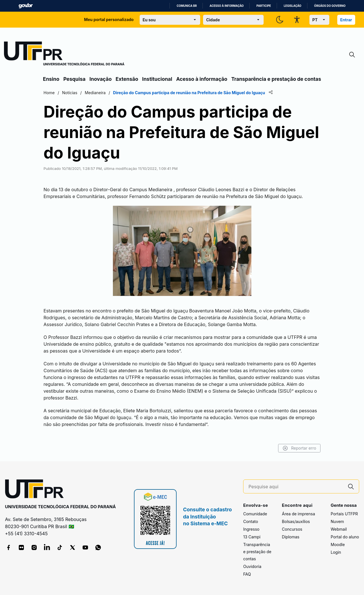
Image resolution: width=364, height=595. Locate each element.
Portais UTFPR (344, 514)
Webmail (339, 529)
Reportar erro (299, 448)
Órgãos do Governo (330, 6)
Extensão (127, 79)
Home (49, 93)
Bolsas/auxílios (296, 521)
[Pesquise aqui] (296, 487)
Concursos (292, 529)
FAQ (247, 574)
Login (336, 552)
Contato (251, 521)
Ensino (51, 79)
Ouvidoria (252, 566)
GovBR (26, 6)
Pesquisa (75, 79)
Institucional (157, 79)
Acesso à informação (227, 6)
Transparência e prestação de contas (276, 79)
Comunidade (255, 514)
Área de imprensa (298, 514)
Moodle (338, 544)
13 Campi (252, 537)
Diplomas (290, 537)
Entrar (346, 20)
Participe (264, 6)
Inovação (101, 79)
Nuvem (337, 521)
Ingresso (251, 529)
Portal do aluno (345, 537)
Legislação (293, 6)
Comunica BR (187, 6)
